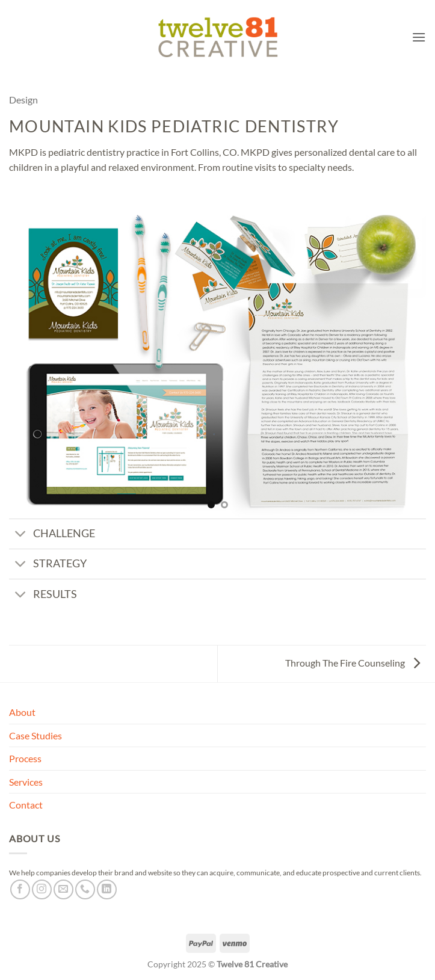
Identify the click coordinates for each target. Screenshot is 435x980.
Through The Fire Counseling (353, 663)
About (22, 712)
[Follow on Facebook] (20, 889)
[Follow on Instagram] (42, 889)
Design (23, 100)
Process (25, 758)
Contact (26, 805)
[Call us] (85, 889)
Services (26, 782)
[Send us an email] (63, 889)
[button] (419, 37)
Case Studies (35, 735)
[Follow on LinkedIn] (107, 889)
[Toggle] (21, 535)
